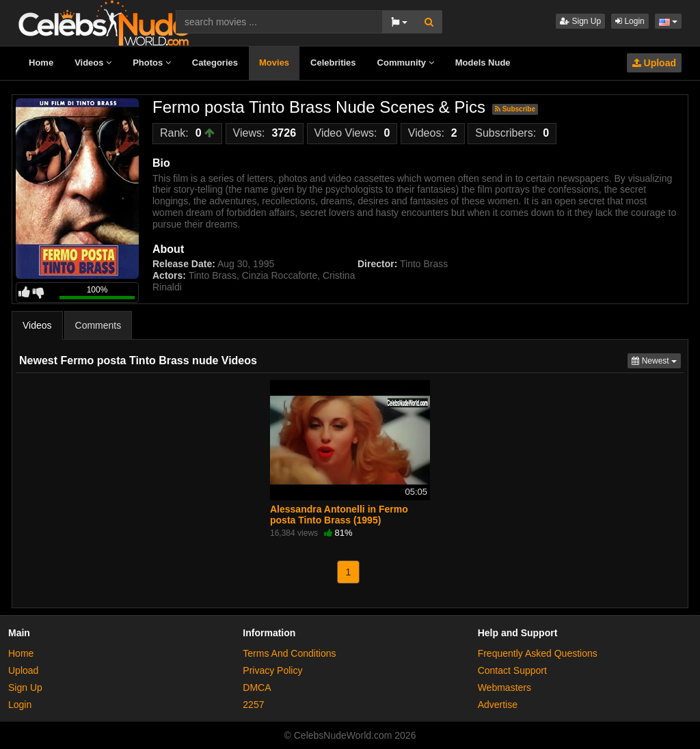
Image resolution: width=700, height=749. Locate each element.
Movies (274, 63)
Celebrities (333, 63)
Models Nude (483, 63)
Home (41, 63)
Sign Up (580, 21)
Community (406, 63)
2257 (253, 705)
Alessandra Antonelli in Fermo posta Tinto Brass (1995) (339, 515)
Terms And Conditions (289, 653)
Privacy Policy (272, 670)
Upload (654, 63)
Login (630, 21)
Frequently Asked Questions (538, 653)
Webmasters (504, 687)
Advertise (498, 705)
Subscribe (515, 109)
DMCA (257, 687)
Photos (152, 63)
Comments (98, 325)
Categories (215, 63)
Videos (93, 63)
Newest (656, 360)
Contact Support (512, 670)
